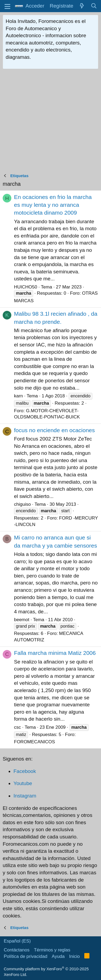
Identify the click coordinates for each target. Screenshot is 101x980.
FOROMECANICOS (34, 742)
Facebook (25, 771)
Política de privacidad (26, 956)
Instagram (25, 796)
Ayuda (58, 956)
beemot (22, 620)
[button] (7, 6)
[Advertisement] (50, 122)
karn (18, 396)
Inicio (75, 956)
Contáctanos (17, 950)
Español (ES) (17, 941)
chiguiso (22, 504)
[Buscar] (94, 6)
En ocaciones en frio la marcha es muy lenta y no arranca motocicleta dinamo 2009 (53, 205)
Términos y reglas (52, 950)
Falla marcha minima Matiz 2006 (55, 653)
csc (18, 727)
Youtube (23, 783)
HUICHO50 (26, 287)
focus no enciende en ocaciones (54, 430)
